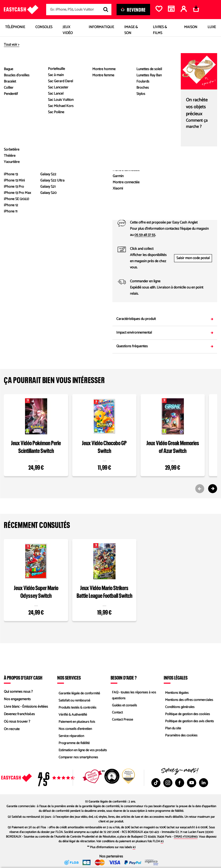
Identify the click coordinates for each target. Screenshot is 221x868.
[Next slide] (213, 489)
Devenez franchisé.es (19, 714)
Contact (116, 713)
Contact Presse (122, 720)
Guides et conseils (124, 705)
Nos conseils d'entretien (75, 729)
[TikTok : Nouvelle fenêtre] (156, 783)
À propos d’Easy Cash (23, 677)
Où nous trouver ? (17, 722)
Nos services (69, 677)
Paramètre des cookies (181, 737)
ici (162, 841)
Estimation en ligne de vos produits (83, 752)
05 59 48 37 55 (145, 235)
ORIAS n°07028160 (186, 837)
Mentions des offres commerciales (189, 699)
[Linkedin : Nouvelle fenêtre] (203, 783)
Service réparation (71, 737)
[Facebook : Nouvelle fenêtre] (180, 783)
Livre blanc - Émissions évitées (26, 707)
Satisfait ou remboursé (74, 699)
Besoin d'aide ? (124, 677)
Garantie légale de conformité (79, 692)
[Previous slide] (200, 489)
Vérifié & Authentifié (72, 714)
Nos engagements (17, 699)
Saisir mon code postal (193, 258)
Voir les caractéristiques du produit (56, 175)
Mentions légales (176, 692)
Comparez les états (205, 105)
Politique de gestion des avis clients (189, 722)
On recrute (12, 729)
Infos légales (176, 677)
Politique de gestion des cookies (187, 714)
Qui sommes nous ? (18, 692)
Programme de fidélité (74, 744)
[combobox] (79, 10)
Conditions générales (179, 707)
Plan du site (172, 729)
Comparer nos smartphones (78, 759)
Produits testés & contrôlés (77, 707)
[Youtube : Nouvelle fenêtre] (192, 783)
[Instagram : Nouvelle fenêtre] (168, 783)
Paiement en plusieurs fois (76, 722)
